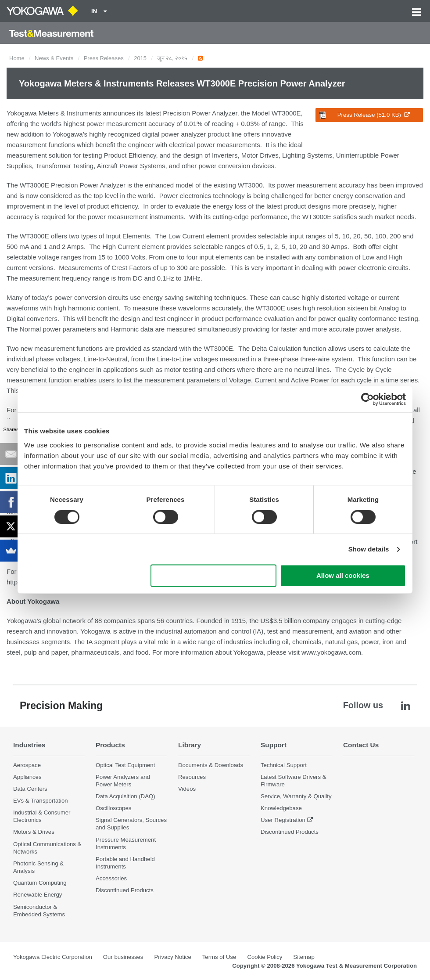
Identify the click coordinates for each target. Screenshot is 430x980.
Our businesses (123, 957)
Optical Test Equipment (125, 765)
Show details (369, 549)
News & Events (54, 58)
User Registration (283, 820)
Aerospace (27, 765)
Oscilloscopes (113, 808)
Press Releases (104, 58)
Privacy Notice (172, 957)
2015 (140, 58)
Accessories (111, 878)
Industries (29, 745)
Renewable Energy (38, 895)
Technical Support (284, 765)
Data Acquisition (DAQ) (125, 796)
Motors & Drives (34, 832)
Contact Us (361, 745)
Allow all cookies (343, 576)
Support (274, 745)
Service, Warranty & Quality (296, 796)
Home (17, 58)
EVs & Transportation (41, 801)
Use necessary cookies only (214, 576)
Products (110, 745)
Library (190, 745)
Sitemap (304, 957)
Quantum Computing (40, 883)
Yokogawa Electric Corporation (53, 957)
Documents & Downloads (211, 765)
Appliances (27, 777)
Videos (187, 789)
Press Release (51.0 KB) (364, 115)
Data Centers (30, 789)
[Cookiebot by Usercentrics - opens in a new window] (367, 399)
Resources (192, 777)
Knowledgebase (281, 808)
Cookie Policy (265, 957)
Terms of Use (219, 957)
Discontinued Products (125, 890)
